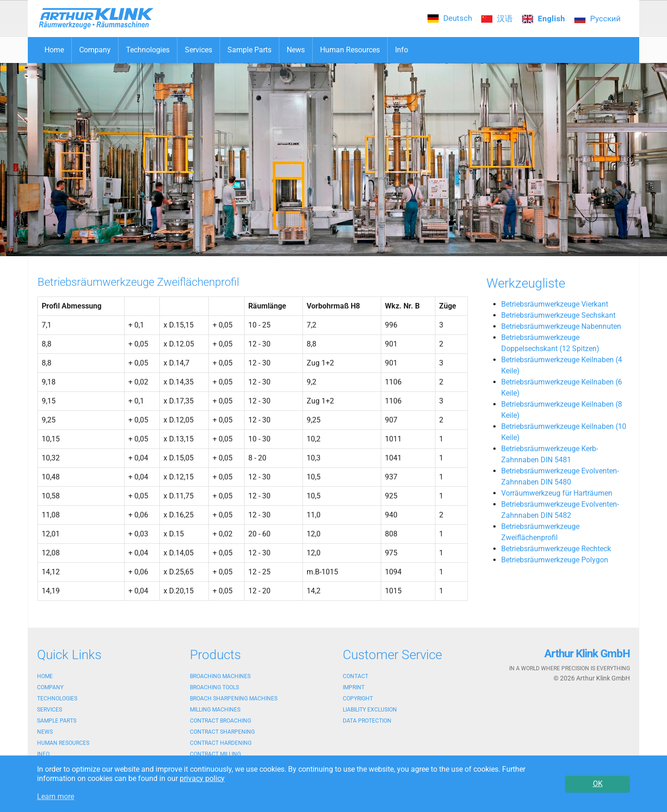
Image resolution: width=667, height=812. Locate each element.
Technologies (57, 699)
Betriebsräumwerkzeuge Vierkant (555, 304)
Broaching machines (220, 676)
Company (50, 687)
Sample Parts (57, 721)
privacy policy (202, 778)
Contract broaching (220, 721)
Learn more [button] (56, 796)
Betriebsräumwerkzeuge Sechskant (558, 315)
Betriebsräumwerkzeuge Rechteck (556, 549)
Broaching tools (214, 687)
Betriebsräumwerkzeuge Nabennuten (561, 326)
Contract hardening (221, 743)
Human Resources (63, 743)
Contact (356, 676)
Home (45, 676)
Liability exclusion (370, 710)
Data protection (367, 721)
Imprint (354, 687)
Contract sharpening (222, 732)
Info (43, 754)
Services (50, 710)
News (45, 732)
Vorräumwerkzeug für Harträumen (557, 493)
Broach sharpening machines (234, 699)
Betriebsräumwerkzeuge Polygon (555, 560)
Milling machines (215, 710)
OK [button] (598, 784)
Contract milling (215, 754)
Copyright (358, 699)
